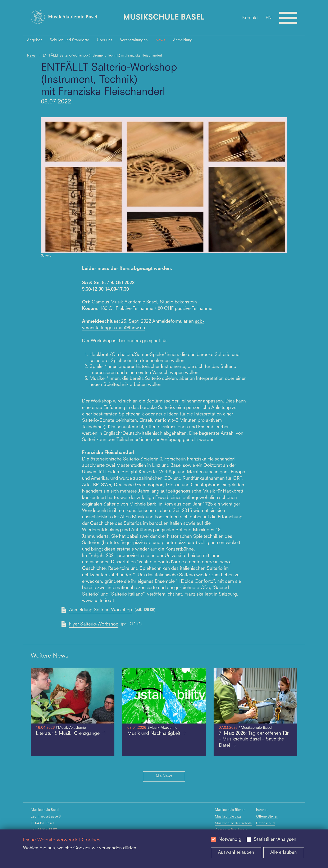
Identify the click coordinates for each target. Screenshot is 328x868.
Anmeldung (183, 40)
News (160, 40)
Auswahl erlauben (236, 853)
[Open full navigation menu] (288, 18)
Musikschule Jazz (228, 817)
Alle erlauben (284, 853)
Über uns (105, 40)
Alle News (164, 776)
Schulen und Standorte (69, 40)
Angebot (34, 40)
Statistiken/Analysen (275, 840)
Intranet (262, 810)
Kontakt (250, 18)
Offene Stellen (267, 817)
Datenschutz (266, 823)
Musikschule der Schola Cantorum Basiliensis (233, 827)
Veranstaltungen (134, 40)
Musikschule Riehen (230, 810)
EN (269, 18)
